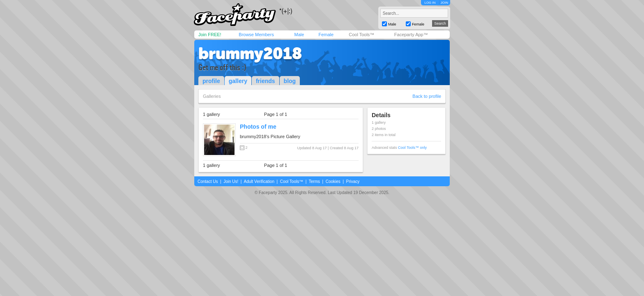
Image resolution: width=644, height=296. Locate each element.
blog (290, 81)
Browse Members (256, 35)
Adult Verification (259, 182)
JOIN (444, 3)
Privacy (353, 182)
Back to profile (427, 96)
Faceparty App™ (411, 35)
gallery (238, 81)
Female (326, 35)
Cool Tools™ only (412, 148)
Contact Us (208, 182)
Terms (314, 182)
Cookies (333, 182)
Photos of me (258, 127)
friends (266, 81)
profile (211, 81)
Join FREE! (210, 35)
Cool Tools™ (361, 35)
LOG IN (430, 3)
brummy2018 (250, 53)
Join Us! (231, 182)
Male (299, 35)
